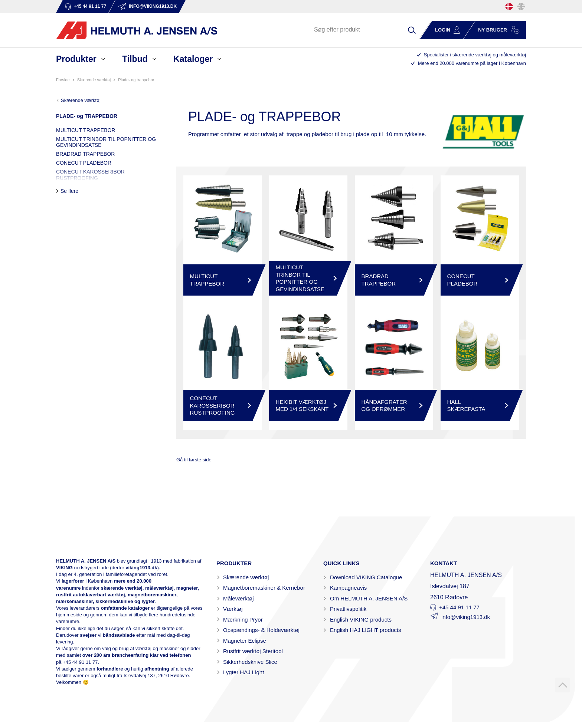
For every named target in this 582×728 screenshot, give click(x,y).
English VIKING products (361, 620)
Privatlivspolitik (348, 609)
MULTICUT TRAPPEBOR (86, 130)
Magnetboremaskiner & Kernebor (264, 588)
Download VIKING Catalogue (366, 577)
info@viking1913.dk (466, 617)
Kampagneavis (348, 588)
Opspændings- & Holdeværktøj (261, 630)
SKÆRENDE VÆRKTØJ (94, 80)
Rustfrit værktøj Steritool (253, 651)
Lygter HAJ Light (243, 672)
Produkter (76, 59)
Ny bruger (493, 30)
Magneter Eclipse (245, 641)
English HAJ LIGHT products (365, 630)
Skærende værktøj (246, 577)
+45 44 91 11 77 (80, 662)
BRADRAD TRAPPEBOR (85, 154)
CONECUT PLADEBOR (84, 163)
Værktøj (233, 609)
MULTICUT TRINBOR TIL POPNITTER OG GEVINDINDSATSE (106, 142)
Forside (63, 80)
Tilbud (135, 59)
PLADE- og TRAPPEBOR (136, 80)
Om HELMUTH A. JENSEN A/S (369, 598)
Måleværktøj (238, 598)
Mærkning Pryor (243, 620)
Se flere (69, 191)
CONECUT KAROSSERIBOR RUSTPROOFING (90, 175)
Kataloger (193, 59)
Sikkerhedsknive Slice (250, 662)
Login (443, 30)
